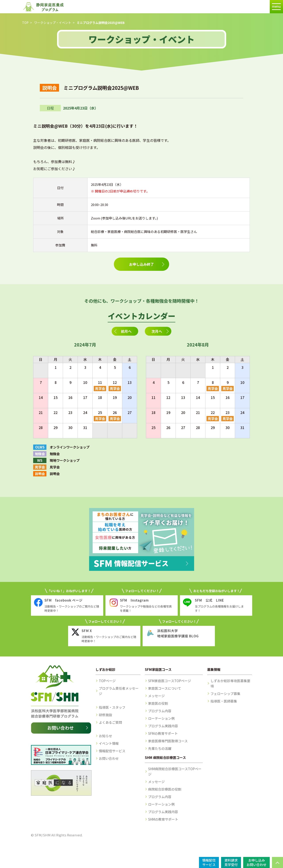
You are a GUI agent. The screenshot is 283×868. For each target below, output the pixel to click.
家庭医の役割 (158, 703)
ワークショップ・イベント (53, 23)
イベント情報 (109, 743)
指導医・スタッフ (112, 707)
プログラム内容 (160, 711)
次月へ (157, 331)
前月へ (126, 331)
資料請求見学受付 (231, 862)
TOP (25, 23)
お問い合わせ (109, 758)
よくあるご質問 (110, 722)
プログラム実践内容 (163, 726)
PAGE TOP (277, 862)
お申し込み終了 (141, 264)
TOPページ (107, 681)
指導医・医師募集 (224, 701)
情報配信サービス (112, 751)
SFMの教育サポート (163, 733)
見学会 (100, 388)
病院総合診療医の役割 (165, 789)
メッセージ (156, 696)
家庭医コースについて (165, 688)
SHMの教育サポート (163, 819)
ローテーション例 (161, 718)
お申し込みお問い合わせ (256, 862)
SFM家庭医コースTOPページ (170, 681)
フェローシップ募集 (225, 694)
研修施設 (105, 715)
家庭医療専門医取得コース (168, 741)
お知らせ (105, 736)
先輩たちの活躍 (160, 748)
